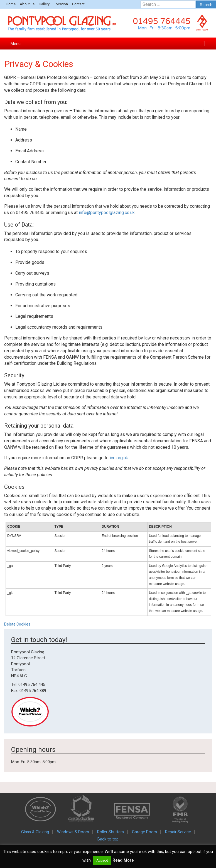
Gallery (44, 4)
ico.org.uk (119, 458)
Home (11, 4)
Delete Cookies (17, 624)
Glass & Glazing (35, 832)
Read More (123, 860)
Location (61, 4)
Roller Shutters (111, 832)
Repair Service (178, 832)
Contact (78, 4)
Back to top (108, 839)
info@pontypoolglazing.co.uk (107, 213)
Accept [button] (102, 860)
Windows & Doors (73, 832)
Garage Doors (144, 832)
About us (27, 4)
